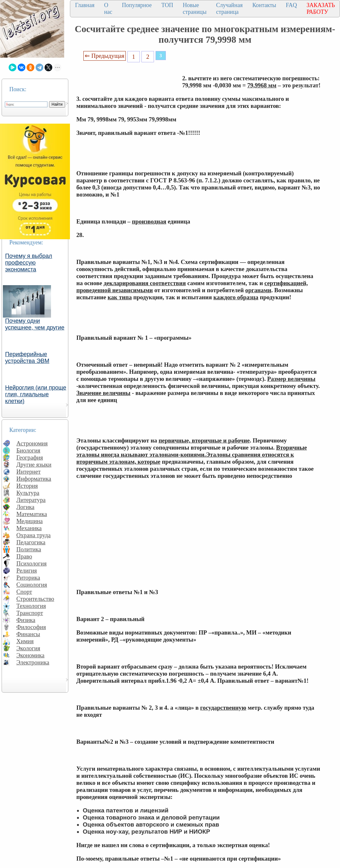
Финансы (28, 634)
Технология (31, 606)
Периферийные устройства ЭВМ (27, 358)
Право (24, 556)
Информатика (34, 479)
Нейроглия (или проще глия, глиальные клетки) (36, 394)
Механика (29, 528)
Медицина (30, 521)
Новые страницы (195, 9)
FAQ (291, 5)
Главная (85, 5)
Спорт (24, 592)
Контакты (264, 5)
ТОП (167, 5)
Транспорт (30, 613)
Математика (32, 514)
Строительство (35, 599)
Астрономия (32, 443)
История (27, 486)
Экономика (30, 655)
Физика (26, 620)
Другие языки (34, 465)
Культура (28, 493)
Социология (32, 585)
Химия (25, 641)
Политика (29, 549)
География (30, 457)
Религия (27, 570)
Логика (25, 507)
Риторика (28, 578)
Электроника (33, 662)
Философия (31, 627)
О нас (108, 9)
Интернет (29, 472)
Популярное (137, 5)
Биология (28, 450)
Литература (31, 500)
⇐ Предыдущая (105, 56)
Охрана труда (34, 535)
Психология (31, 563)
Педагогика (31, 542)
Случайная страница (229, 9)
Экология (28, 648)
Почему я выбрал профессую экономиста (29, 263)
